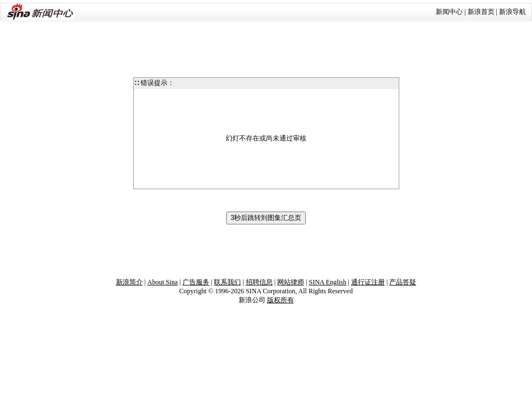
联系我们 (227, 282)
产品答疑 (403, 282)
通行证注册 (368, 282)
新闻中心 (449, 12)
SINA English (327, 282)
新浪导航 (512, 12)
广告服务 (196, 282)
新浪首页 (481, 12)
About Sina (162, 282)
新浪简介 (129, 282)
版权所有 (281, 300)
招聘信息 (259, 282)
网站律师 (291, 282)
